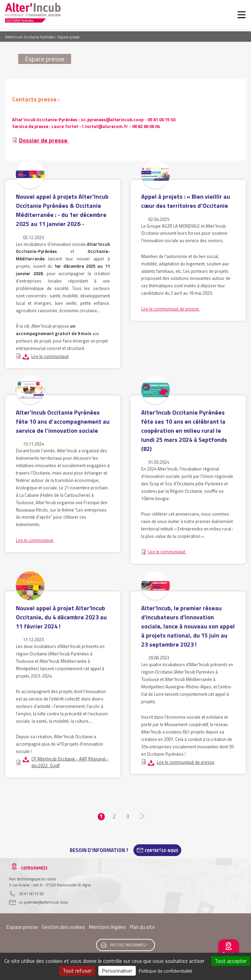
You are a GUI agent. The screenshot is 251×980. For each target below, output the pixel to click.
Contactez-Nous (161, 850)
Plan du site (142, 927)
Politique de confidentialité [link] (166, 971)
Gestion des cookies (64, 927)
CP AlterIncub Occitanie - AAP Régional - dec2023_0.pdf (70, 762)
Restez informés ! (129, 945)
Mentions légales (107, 927)
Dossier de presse (44, 140)
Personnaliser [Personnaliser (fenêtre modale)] (117, 971)
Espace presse (22, 927)
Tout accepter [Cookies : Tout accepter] (231, 961)
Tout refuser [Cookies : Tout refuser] (77, 971)
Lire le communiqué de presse (170, 309)
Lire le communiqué (50, 356)
